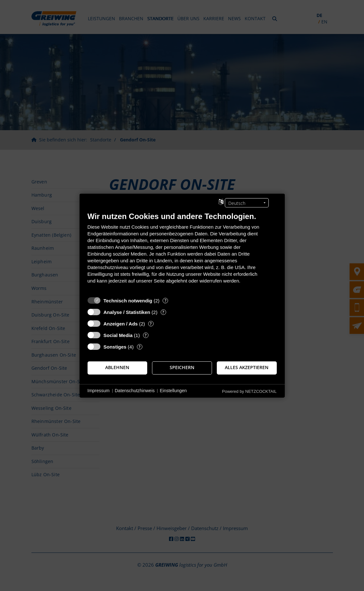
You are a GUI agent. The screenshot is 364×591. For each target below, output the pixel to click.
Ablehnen (117, 367)
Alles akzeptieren (247, 367)
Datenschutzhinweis (135, 391)
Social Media (118, 335)
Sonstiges (115, 346)
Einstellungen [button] (173, 391)
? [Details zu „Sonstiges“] (140, 346)
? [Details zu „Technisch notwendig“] (165, 300)
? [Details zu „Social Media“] (146, 335)
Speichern (182, 367)
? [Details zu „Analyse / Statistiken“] (163, 312)
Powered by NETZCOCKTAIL (249, 391)
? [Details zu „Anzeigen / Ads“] (151, 323)
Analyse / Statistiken (127, 312)
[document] (182, 252)
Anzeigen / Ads (121, 323)
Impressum (99, 391)
